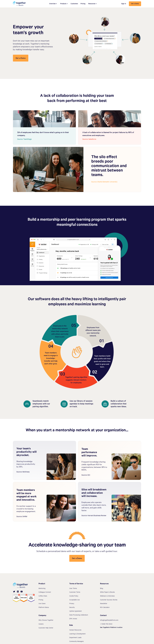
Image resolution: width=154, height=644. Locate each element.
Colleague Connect (45, 592)
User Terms (73, 589)
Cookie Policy (74, 596)
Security (72, 608)
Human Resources (75, 630)
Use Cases (42, 604)
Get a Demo (135, 4)
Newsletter (104, 604)
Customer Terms (75, 592)
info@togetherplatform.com (109, 620)
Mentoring (42, 589)
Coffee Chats (43, 596)
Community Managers (77, 642)
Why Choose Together (46, 620)
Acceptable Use (74, 600)
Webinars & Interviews (107, 596)
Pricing (83, 4)
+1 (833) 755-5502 (106, 624)
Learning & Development (77, 634)
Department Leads (75, 638)
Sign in (124, 4)
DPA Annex (73, 619)
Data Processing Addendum (79, 615)
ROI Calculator (105, 608)
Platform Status (44, 608)
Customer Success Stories (109, 600)
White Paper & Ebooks (107, 592)
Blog (102, 589)
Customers (74, 4)
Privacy (72, 604)
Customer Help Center (46, 628)
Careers (41, 624)
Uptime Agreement (76, 611)
